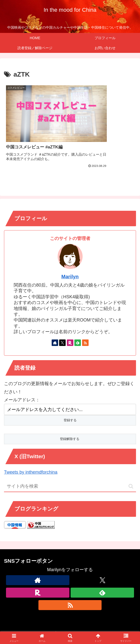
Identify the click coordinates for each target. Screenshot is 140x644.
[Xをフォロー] (62, 325)
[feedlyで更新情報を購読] (78, 325)
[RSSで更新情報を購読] (85, 325)
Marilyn (70, 259)
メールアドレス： (22, 382)
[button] (131, 469)
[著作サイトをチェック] (55, 325)
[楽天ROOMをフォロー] (70, 325)
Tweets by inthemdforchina (31, 455)
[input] (70, 469)
